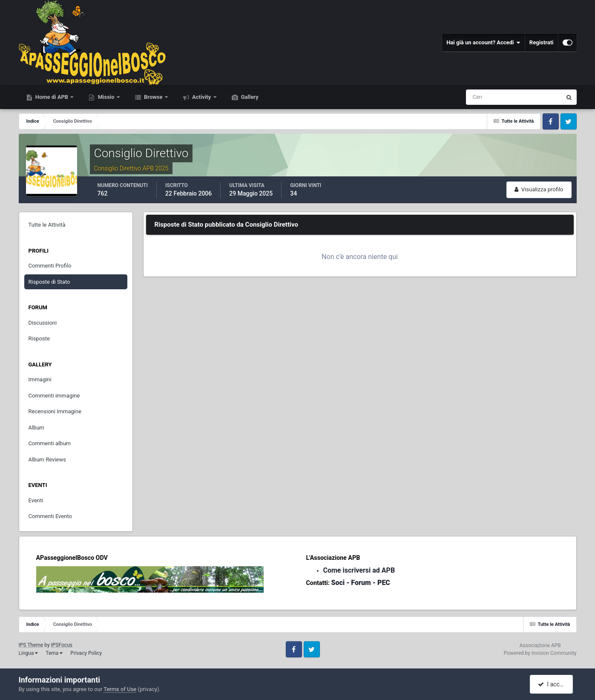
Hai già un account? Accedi (483, 43)
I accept (552, 684)
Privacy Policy (86, 653)
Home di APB (52, 97)
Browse (153, 97)
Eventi (36, 500)
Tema (54, 653)
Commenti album (50, 443)
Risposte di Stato (49, 282)
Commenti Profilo (50, 266)
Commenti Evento (50, 516)
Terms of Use (120, 689)
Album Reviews (47, 459)
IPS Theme (31, 645)
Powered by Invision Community (540, 653)
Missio (106, 97)
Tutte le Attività (47, 225)
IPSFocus (62, 645)
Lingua (29, 653)
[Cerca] (478, 97)
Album (37, 428)
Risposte (39, 338)
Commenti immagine (54, 396)
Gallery (249, 97)
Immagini (40, 379)
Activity (202, 97)
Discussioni (43, 323)
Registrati (542, 42)
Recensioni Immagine (55, 411)
